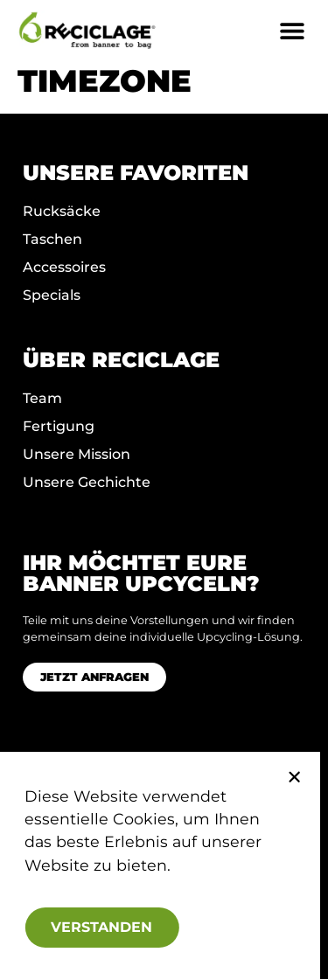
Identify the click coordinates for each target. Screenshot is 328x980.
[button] (286, 777)
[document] (164, 490)
